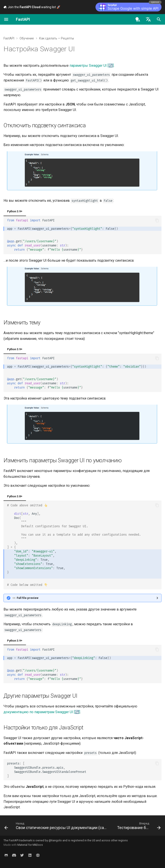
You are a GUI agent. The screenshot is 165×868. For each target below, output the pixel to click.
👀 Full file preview (25, 598)
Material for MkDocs (30, 845)
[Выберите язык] (148, 19)
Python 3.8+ (15, 496)
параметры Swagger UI (88, 66)
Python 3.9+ (15, 211)
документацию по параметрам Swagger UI (38, 712)
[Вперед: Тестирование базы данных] (138, 827)
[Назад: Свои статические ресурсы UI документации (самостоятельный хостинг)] (57, 827)
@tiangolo (55, 840)
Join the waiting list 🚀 (32, 7)
